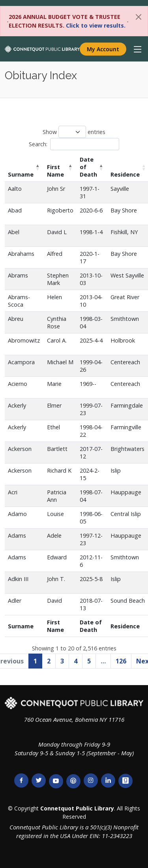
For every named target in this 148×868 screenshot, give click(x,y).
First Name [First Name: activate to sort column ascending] (55, 171)
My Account (103, 49)
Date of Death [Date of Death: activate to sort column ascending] (88, 167)
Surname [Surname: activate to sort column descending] (21, 174)
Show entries (74, 132)
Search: (74, 144)
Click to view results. (96, 25)
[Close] (139, 17)
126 (121, 661)
